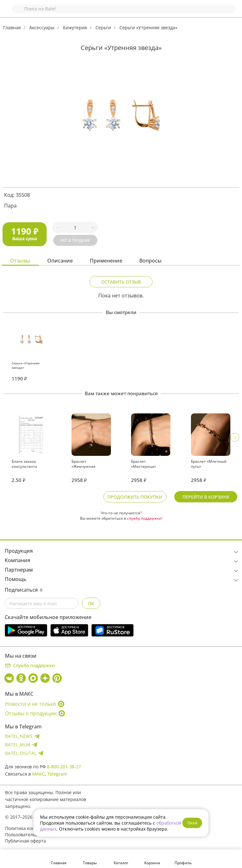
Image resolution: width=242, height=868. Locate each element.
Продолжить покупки (135, 497)
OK (91, 603)
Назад (9, 12)
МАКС (38, 774)
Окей (192, 823)
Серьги (103, 28)
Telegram (57, 774)
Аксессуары (42, 28)
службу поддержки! (145, 518)
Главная (12, 28)
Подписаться (24, 590)
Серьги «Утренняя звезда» (148, 28)
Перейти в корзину (206, 497)
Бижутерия (75, 28)
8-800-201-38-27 (64, 767)
